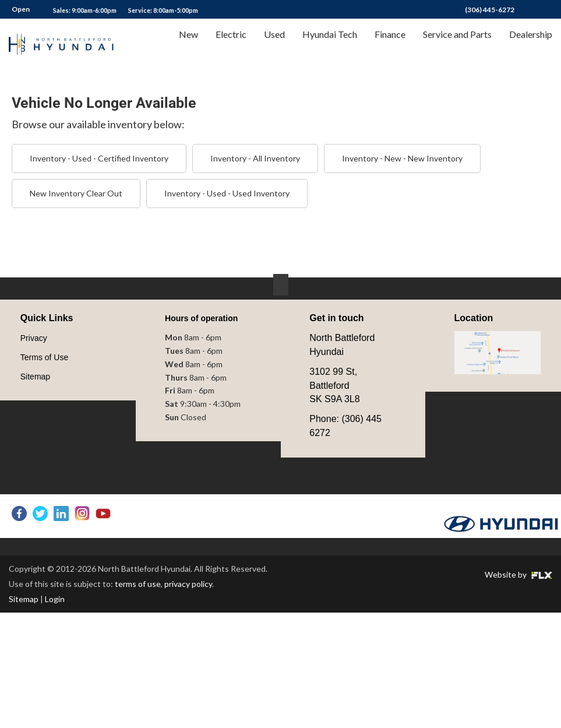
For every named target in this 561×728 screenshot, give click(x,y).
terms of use (138, 584)
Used (274, 45)
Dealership (531, 45)
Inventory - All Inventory (255, 158)
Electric (231, 45)
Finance (390, 45)
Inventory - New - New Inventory (402, 158)
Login (55, 599)
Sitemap (24, 599)
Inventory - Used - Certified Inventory (99, 158)
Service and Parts (457, 45)
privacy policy (188, 584)
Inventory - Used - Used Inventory (227, 193)
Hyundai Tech (330, 45)
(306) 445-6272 (490, 10)
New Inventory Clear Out (76, 193)
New (188, 45)
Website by (518, 574)
